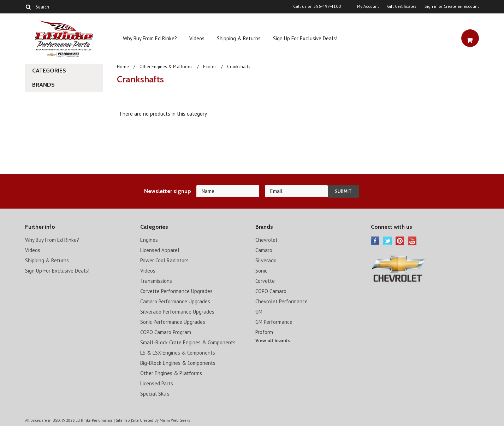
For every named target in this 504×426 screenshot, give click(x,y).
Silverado (266, 260)
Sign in (431, 6)
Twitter (388, 241)
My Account (368, 6)
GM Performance (274, 322)
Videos (197, 38)
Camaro (264, 250)
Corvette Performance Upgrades (176, 291)
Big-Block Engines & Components (178, 363)
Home (123, 67)
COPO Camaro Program (166, 332)
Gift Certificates (402, 6)
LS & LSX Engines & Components (178, 353)
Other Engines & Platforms (166, 67)
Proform (264, 332)
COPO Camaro (271, 291)
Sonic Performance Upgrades (173, 322)
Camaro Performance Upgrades (175, 301)
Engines (149, 240)
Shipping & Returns (239, 38)
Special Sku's (155, 394)
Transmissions (156, 281)
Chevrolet (266, 240)
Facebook (375, 241)
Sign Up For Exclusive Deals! (305, 38)
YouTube (412, 241)
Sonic (261, 271)
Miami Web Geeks (175, 420)
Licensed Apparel (160, 250)
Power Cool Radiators (164, 260)
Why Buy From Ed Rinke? (150, 38)
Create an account (461, 6)
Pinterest (400, 241)
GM (259, 312)
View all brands (273, 340)
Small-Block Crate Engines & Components (188, 342)
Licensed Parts (157, 383)
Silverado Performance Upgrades (177, 312)
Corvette (265, 281)
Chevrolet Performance (281, 301)
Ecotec (210, 67)
